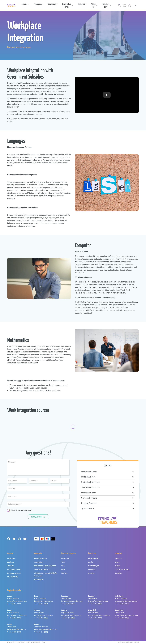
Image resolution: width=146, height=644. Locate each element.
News (117, 562)
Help (43, 642)
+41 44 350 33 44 (15, 632)
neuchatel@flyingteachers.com (99, 615)
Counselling (38, 562)
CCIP (63, 569)
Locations (119, 573)
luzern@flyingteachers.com (98, 601)
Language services (14, 573)
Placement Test (13, 577)
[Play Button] (107, 95)
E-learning (92, 569)
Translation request (122, 569)
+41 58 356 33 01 (42, 604)
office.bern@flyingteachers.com (46, 629)
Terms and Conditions (33, 642)
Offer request (39, 580)
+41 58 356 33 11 (15, 604)
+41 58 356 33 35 (123, 618)
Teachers (10, 566)
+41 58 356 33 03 (123, 604)
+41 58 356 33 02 (69, 604)
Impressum (11, 642)
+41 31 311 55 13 (42, 632)
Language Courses (14, 569)
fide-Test (64, 573)
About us (119, 558)
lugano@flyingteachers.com (71, 615)
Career (118, 566)
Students (10, 562)
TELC (63, 562)
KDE (63, 566)
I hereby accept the (21, 510)
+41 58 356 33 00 (96, 604)
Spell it (91, 562)
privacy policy (27, 510)
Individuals (11, 558)
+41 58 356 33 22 (42, 618)
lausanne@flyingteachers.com (72, 601)
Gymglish (92, 573)
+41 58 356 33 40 (15, 618)
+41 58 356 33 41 (96, 618)
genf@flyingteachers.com (43, 615)
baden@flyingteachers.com (17, 615)
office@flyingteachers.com (17, 629)
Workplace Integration (42, 569)
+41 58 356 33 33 (69, 618)
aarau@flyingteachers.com (17, 601)
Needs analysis (94, 566)
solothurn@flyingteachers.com (126, 601)
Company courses (41, 558)
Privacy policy (20, 642)
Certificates (65, 558)
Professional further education (45, 566)
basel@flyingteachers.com (44, 601)
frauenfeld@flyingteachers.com (126, 615)
